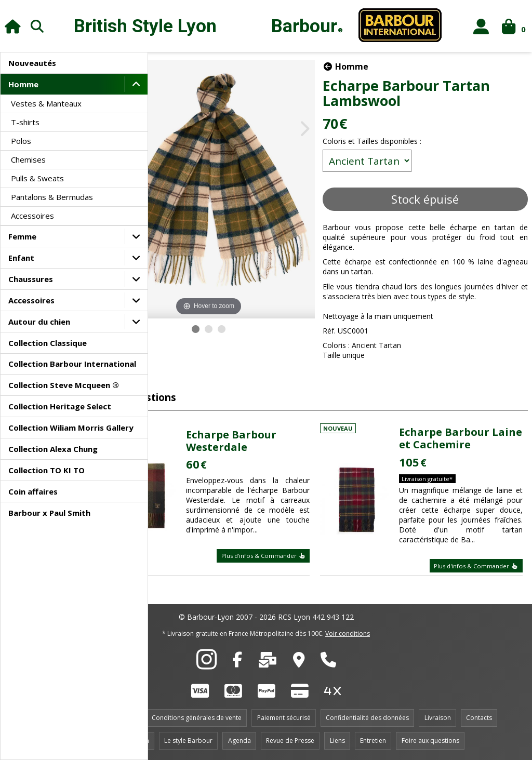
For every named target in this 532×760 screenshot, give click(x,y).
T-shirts (25, 122)
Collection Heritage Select (60, 406)
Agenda (240, 741)
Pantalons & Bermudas (52, 197)
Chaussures (31, 279)
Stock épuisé (438, 199)
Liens (337, 741)
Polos (21, 141)
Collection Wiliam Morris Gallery (71, 428)
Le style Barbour (188, 741)
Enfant (21, 258)
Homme (23, 84)
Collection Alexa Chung (53, 449)
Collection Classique (48, 343)
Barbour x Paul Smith (49, 513)
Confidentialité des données (367, 718)
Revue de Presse (290, 741)
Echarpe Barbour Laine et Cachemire (468, 431)
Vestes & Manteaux (46, 103)
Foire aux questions (430, 741)
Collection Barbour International (72, 364)
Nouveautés (32, 63)
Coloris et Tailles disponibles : (398, 141)
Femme (22, 236)
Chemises (28, 159)
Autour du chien (39, 322)
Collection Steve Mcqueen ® (64, 385)
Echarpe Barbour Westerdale (275, 434)
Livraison (438, 718)
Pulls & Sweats (37, 178)
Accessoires (32, 216)
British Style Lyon (145, 26)
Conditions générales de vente (197, 718)
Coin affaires (33, 491)
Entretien (373, 741)
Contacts (479, 718)
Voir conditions (348, 634)
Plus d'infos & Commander (289, 558)
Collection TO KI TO (46, 470)
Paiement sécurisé (284, 718)
